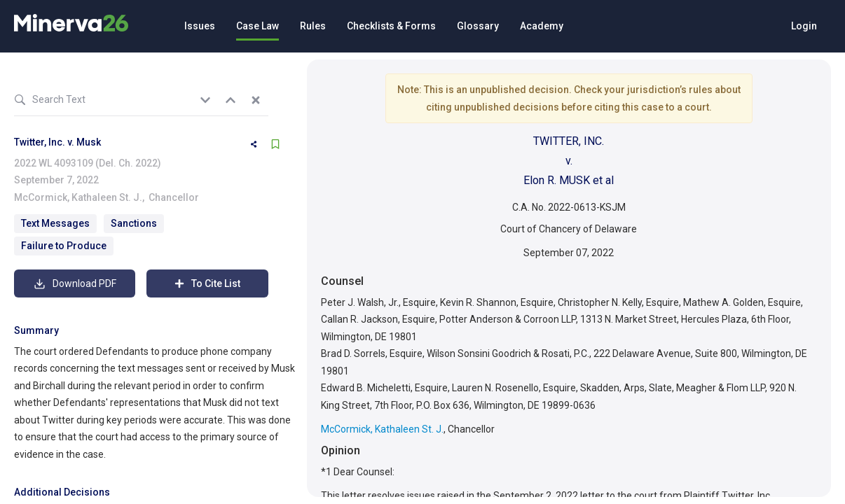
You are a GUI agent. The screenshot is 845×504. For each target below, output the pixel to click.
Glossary (478, 26)
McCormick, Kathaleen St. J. (78, 197)
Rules (313, 26)
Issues (200, 26)
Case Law (257, 26)
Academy (542, 26)
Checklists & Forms (391, 26)
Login (804, 26)
